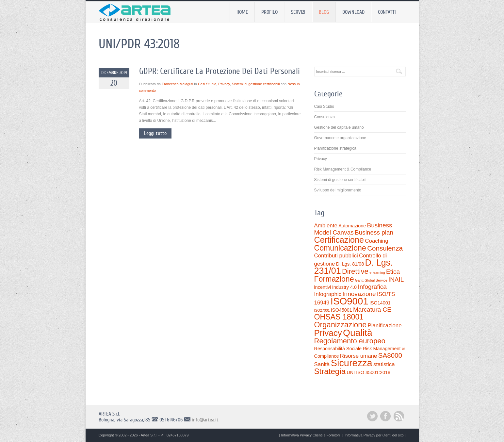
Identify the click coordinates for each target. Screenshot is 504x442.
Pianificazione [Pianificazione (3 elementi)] (384, 326)
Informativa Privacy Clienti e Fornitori (310, 435)
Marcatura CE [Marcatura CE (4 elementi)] (372, 310)
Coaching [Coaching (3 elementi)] (376, 241)
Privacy (224, 84)
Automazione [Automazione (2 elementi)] (352, 226)
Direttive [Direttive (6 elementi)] (355, 271)
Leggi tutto (155, 133)
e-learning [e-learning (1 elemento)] (377, 272)
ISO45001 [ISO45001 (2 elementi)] (341, 310)
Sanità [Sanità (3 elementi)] (322, 364)
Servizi (298, 12)
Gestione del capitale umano (339, 127)
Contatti (387, 12)
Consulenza (325, 117)
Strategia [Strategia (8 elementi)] (330, 371)
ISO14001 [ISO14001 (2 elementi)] (380, 303)
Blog (324, 12)
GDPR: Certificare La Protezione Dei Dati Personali (219, 71)
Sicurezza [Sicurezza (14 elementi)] (352, 363)
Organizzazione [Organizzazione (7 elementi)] (341, 325)
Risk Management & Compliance (343, 169)
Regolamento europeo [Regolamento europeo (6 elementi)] (350, 341)
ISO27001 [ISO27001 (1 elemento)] (322, 310)
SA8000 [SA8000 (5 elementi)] (390, 355)
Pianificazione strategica (335, 148)
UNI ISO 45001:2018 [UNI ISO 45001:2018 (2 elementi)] (368, 372)
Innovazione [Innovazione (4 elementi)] (359, 294)
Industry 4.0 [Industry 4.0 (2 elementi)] (344, 287)
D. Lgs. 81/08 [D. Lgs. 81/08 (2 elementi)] (350, 264)
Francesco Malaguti (177, 84)
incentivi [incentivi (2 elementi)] (323, 287)
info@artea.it (205, 420)
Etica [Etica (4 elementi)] (393, 272)
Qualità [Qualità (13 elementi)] (358, 333)
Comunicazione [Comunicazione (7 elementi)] (340, 248)
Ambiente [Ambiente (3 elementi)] (326, 226)
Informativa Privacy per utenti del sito (374, 435)
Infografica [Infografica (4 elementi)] (372, 287)
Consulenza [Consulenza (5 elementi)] (385, 248)
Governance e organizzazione (340, 138)
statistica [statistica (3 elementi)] (384, 364)
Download (353, 12)
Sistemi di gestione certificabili (256, 84)
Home (242, 12)
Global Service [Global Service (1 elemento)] (376, 280)
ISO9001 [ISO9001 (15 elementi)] (350, 301)
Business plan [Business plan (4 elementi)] (374, 232)
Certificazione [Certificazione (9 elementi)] (339, 240)
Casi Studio (207, 84)
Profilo (269, 12)
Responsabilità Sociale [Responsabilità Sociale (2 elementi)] (338, 349)
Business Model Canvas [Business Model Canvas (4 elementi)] (353, 229)
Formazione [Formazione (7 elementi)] (334, 279)
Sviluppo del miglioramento (338, 190)
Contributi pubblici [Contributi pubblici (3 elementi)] (336, 256)
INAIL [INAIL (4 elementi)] (396, 279)
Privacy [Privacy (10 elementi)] (328, 333)
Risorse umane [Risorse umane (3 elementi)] (359, 356)
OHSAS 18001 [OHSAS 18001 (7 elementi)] (339, 317)
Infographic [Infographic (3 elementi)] (328, 294)
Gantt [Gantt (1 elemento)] (359, 280)
